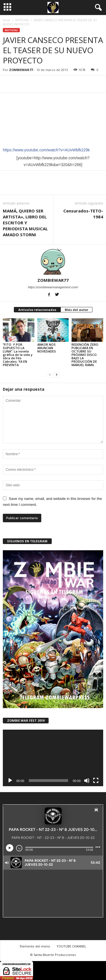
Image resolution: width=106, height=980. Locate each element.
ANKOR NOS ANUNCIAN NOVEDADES (47, 348)
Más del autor (76, 310)
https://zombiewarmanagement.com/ (53, 287)
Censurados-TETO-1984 (83, 214)
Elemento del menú (35, 946)
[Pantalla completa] (96, 781)
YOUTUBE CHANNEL (71, 946)
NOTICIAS (22, 20)
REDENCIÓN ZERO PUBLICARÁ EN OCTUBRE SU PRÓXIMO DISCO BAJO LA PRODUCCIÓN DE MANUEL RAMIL (85, 355)
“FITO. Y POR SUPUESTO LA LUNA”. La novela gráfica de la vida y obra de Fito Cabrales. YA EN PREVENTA (18, 355)
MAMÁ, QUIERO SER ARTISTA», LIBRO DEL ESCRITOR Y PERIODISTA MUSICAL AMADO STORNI (25, 223)
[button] (97, 8)
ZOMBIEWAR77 (21, 70)
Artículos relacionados (37, 310)
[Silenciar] (87, 781)
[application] (53, 758)
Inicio (6, 20)
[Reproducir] (10, 781)
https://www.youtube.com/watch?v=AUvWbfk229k (46, 150)
